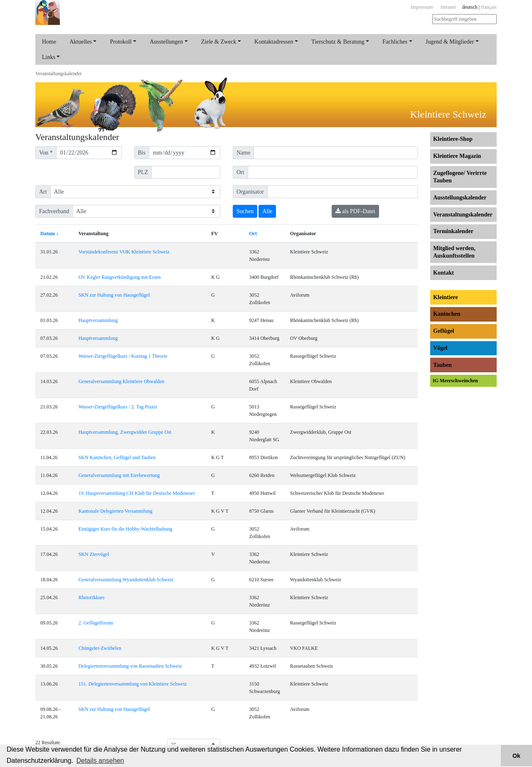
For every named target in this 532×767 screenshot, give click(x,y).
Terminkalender (453, 231)
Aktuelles (81, 42)
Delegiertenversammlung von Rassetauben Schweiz (130, 666)
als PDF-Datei (355, 211)
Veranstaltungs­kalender (59, 74)
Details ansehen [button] (100, 761)
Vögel (440, 348)
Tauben (442, 365)
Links (49, 57)
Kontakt (443, 273)
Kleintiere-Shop (453, 139)
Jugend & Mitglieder (450, 42)
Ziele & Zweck (219, 42)
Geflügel (444, 331)
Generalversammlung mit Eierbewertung (119, 475)
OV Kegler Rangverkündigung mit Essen (120, 277)
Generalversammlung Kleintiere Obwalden (122, 381)
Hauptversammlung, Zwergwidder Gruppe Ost (125, 432)
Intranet (448, 7)
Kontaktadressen (274, 42)
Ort (253, 234)
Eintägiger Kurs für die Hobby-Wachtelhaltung (126, 529)
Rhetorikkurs (92, 597)
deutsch (470, 7)
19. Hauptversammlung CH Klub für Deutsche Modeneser (137, 493)
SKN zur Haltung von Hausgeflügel (114, 295)
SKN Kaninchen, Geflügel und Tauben (117, 457)
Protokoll (121, 42)
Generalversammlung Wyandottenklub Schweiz (126, 580)
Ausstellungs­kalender (460, 198)
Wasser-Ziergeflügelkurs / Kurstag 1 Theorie (123, 356)
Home (49, 42)
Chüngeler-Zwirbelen (100, 648)
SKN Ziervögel (94, 554)
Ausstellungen (166, 42)
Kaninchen (447, 314)
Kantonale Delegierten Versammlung (116, 511)
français (489, 7)
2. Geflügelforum (96, 623)
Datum (48, 234)
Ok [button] (516, 756)
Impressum (422, 7)
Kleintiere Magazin (457, 156)
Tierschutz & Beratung (338, 42)
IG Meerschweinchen (455, 381)
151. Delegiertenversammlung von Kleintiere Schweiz (133, 684)
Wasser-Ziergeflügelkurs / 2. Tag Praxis (118, 407)
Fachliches (395, 42)
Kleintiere (446, 297)
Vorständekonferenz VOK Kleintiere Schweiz (124, 252)
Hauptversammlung (98, 320)
